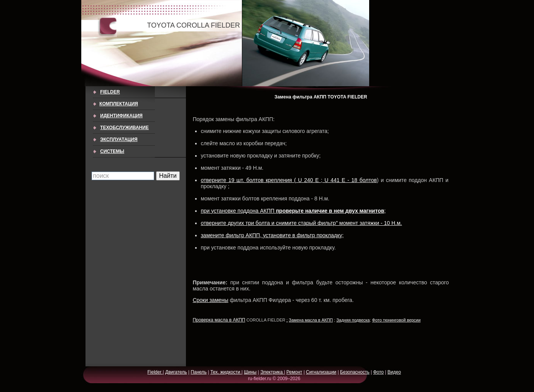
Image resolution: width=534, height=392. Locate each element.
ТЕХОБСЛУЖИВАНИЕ (124, 128)
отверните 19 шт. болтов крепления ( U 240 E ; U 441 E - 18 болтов (289, 180)
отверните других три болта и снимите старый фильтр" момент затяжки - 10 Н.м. (302, 223)
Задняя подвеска (353, 320)
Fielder (110, 92)
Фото (378, 372)
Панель (198, 372)
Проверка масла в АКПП (219, 320)
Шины (250, 372)
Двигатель (176, 372)
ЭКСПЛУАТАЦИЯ (119, 139)
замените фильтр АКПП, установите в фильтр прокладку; (272, 235)
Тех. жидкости (226, 372)
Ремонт (294, 372)
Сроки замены (211, 300)
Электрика (272, 372)
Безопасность (355, 372)
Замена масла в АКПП (311, 320)
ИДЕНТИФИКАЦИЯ (121, 116)
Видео (394, 372)
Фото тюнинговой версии (397, 320)
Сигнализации (321, 372)
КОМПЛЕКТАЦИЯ (119, 104)
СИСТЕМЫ (112, 151)
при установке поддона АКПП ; (293, 211)
